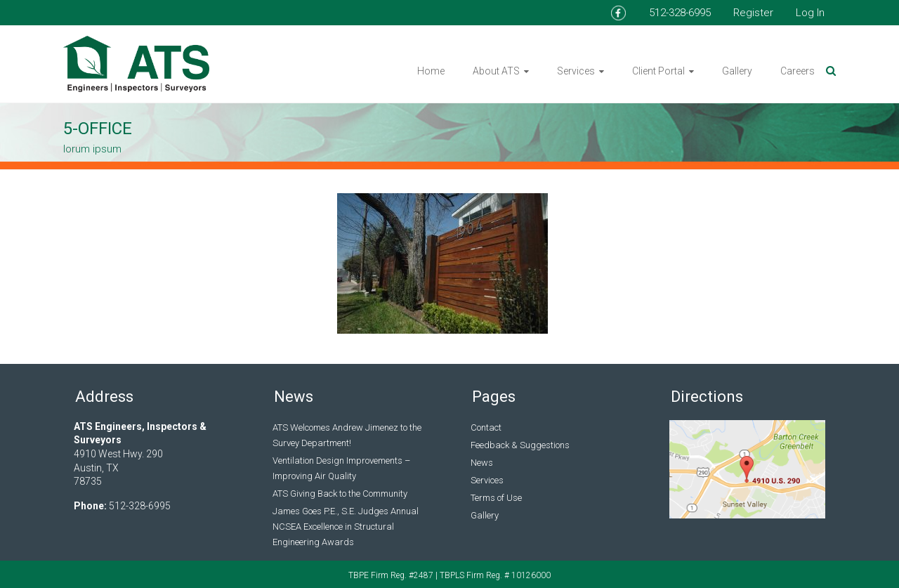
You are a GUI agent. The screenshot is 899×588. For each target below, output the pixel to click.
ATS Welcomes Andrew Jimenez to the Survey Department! (347, 435)
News (482, 463)
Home (431, 71)
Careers (798, 71)
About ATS (496, 71)
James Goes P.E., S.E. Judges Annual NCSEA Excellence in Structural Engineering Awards (346, 527)
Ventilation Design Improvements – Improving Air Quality (341, 468)
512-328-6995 (680, 13)
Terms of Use (496, 498)
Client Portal (658, 71)
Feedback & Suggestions (520, 445)
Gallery (737, 71)
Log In (810, 13)
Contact (486, 427)
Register (753, 13)
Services (576, 71)
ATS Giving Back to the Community (340, 494)
